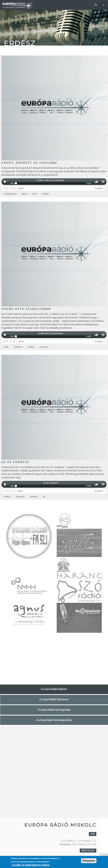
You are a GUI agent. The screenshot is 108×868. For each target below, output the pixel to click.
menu (103, 182)
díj (44, 497)
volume (96, 182)
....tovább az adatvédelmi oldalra (30, 865)
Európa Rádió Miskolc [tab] (54, 689)
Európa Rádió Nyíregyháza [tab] (54, 710)
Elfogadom (89, 861)
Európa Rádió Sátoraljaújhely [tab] (54, 720)
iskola (24, 194)
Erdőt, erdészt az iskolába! (30, 163)
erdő (34, 194)
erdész (45, 194)
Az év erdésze (15, 462)
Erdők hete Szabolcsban (26, 309)
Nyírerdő (20, 497)
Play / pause (5, 182)
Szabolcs (18, 347)
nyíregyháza (10, 194)
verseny (44, 347)
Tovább (100, 188)
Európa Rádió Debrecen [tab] (54, 699)
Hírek (21, 188)
